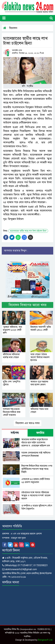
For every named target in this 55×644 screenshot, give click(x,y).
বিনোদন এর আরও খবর (28, 423)
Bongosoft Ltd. (45, 640)
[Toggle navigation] (4, 18)
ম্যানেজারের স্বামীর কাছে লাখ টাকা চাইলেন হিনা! (28, 231)
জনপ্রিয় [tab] (40, 433)
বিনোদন (13, 28)
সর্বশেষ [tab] (15, 433)
